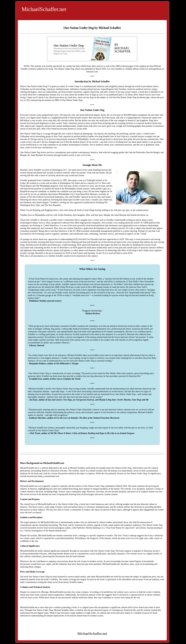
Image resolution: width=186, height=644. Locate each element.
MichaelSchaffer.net (44, 9)
